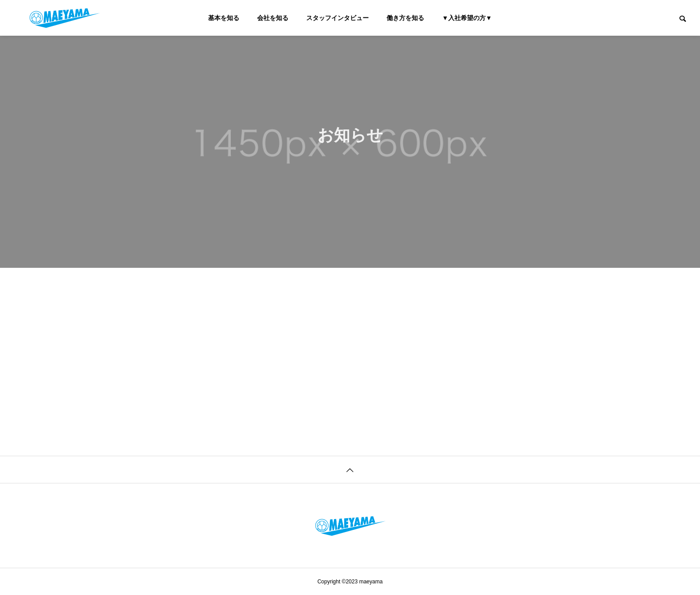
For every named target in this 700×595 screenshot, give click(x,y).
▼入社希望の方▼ (467, 18)
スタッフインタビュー (337, 18)
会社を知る (273, 18)
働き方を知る (405, 18)
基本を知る (224, 18)
